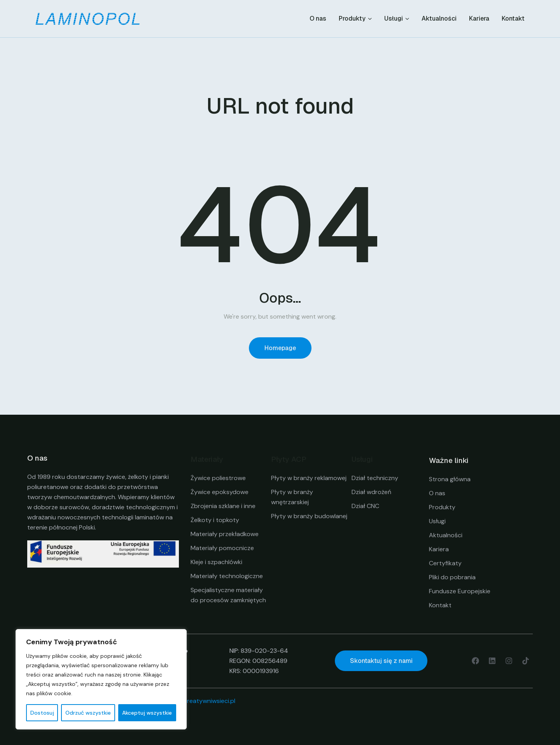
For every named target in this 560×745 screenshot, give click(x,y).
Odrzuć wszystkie (88, 713)
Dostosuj (42, 713)
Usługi (362, 459)
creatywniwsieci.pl (209, 701)
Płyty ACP (289, 459)
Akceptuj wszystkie (147, 713)
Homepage (280, 348)
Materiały (207, 459)
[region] (101, 679)
